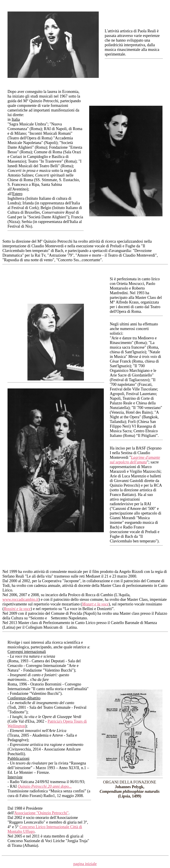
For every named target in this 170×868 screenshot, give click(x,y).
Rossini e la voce (17, 609)
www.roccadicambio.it (20, 599)
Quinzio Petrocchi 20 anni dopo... (45, 786)
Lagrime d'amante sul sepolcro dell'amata (135, 460)
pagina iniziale (85, 864)
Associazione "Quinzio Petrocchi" (41, 813)
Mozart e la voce (95, 604)
